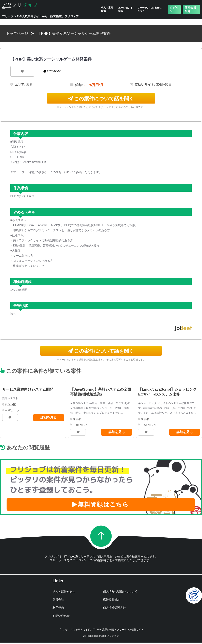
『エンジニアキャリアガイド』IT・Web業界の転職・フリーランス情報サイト (101, 630)
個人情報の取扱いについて (120, 591)
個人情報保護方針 (114, 608)
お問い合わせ (61, 616)
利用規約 (58, 608)
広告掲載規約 (112, 600)
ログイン (174, 9)
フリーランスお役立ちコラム (149, 9)
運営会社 (58, 600)
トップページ (17, 33)
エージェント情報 (126, 9)
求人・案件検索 (107, 9)
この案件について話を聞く (101, 99)
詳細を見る (48, 417)
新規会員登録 (190, 9)
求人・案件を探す (64, 591)
